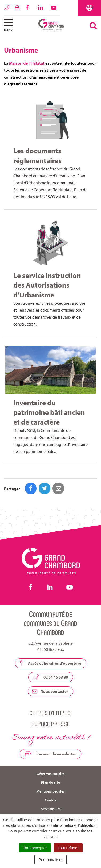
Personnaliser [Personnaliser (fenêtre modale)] (51, 860)
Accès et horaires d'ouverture (51, 663)
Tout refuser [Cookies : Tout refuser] (68, 848)
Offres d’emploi (50, 713)
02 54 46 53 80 (51, 677)
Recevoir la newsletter (50, 754)
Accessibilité (51, 809)
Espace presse (51, 724)
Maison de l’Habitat (27, 63)
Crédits (50, 800)
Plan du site (50, 782)
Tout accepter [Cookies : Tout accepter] (35, 848)
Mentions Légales (50, 791)
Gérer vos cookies (51, 774)
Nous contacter (50, 691)
